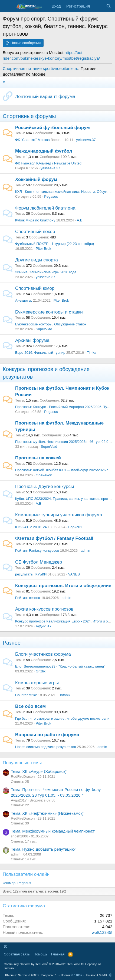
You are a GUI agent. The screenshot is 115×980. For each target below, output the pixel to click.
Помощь (40, 954)
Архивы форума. (33, 340)
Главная (58, 954)
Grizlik (41, 671)
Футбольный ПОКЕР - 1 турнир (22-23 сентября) (55, 244)
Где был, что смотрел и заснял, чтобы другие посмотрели (62, 718)
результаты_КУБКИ (31, 574)
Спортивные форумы (29, 116)
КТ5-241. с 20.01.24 (31, 527)
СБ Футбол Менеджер (39, 562)
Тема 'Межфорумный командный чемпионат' (53, 831)
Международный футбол (44, 151)
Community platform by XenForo (44, 964)
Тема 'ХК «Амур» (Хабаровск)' (39, 771)
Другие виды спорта (37, 260)
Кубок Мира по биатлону (35, 220)
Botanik (64, 695)
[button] (6, 946)
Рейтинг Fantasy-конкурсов (37, 550)
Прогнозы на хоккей (38, 458)
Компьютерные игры (37, 683)
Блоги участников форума (43, 654)
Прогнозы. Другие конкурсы (45, 486)
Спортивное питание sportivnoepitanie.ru (40, 68)
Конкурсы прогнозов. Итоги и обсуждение (63, 586)
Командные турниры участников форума (59, 515)
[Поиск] (109, 6)
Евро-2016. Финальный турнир (40, 353)
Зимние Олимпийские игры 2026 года (46, 272)
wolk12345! (102, 932)
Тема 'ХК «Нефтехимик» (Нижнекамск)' (47, 813)
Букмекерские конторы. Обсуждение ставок (51, 324)
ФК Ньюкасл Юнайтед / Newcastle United (48, 163)
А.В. (80, 220)
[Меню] (7, 6)
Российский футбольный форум (52, 128)
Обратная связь (17, 954)
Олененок (44, 475)
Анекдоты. (24, 300)
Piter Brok (43, 249)
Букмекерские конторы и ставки (49, 312)
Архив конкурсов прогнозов (44, 609)
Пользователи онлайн (26, 874)
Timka (92, 353)
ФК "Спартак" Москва (32, 140)
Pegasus (51, 196)
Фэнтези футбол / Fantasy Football (54, 538)
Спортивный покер (35, 232)
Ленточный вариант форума (45, 97)
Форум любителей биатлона (45, 208)
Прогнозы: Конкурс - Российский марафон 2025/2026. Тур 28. (65, 407)
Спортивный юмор (35, 288)
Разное (12, 643)
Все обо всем (30, 706)
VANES (74, 574)
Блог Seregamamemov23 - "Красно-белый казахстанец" (60, 666)
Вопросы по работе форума (47, 735)
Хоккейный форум (36, 179)
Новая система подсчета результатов (46, 747)
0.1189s (77, 975)
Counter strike (26, 695)
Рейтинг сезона (28, 598)
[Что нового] (98, 6)
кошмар (9, 883)
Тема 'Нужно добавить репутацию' (43, 849)
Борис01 (75, 527)
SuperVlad (44, 329)
